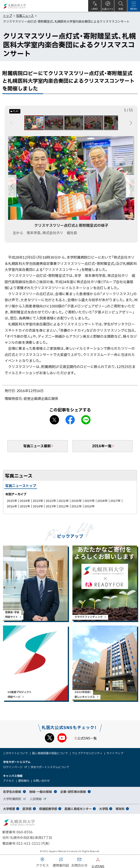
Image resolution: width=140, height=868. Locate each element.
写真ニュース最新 (37, 446)
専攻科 (120, 809)
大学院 (104, 809)
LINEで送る (86, 420)
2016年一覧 (102, 446)
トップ (8, 16)
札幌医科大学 (14, 6)
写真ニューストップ (21, 486)
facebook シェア (70, 420)
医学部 (27, 809)
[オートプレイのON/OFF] (15, 111)
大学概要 (9, 809)
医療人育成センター (78, 809)
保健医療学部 (48, 809)
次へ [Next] (130, 123)
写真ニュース (25, 16)
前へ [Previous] (12, 123)
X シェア (54, 420)
